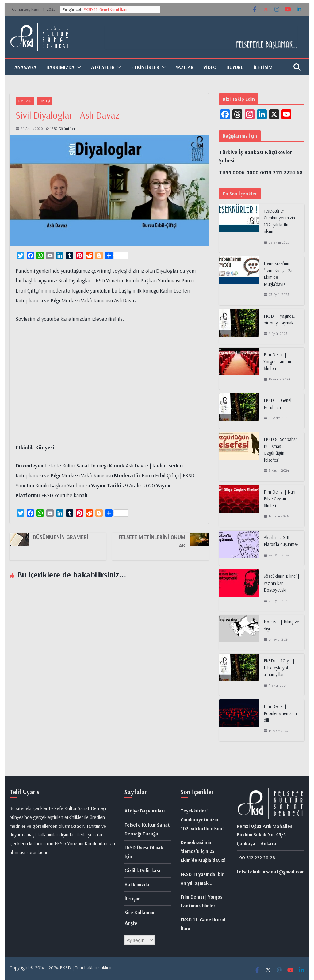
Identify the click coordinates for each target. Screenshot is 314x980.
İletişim (263, 67)
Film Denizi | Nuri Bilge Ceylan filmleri (280, 499)
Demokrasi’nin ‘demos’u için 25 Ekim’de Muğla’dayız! (278, 274)
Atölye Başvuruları (145, 811)
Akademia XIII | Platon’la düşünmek (281, 541)
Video (210, 67)
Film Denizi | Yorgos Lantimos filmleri (279, 361)
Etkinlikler (145, 67)
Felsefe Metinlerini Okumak (152, 541)
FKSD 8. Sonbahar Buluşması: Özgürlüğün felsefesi (280, 450)
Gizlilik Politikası (142, 870)
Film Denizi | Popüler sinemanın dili (280, 713)
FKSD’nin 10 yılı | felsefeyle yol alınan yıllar (279, 668)
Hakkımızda (60, 67)
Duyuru (235, 67)
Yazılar (185, 67)
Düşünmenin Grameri (61, 537)
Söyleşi (45, 101)
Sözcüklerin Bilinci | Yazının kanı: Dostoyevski (281, 583)
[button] (78, 67)
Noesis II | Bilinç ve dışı (281, 625)
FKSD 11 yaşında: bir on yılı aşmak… (280, 320)
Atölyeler (103, 67)
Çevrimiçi (25, 101)
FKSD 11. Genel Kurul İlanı (105, 9)
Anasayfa (25, 67)
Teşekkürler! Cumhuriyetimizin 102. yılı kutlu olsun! (279, 221)
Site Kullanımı (139, 912)
